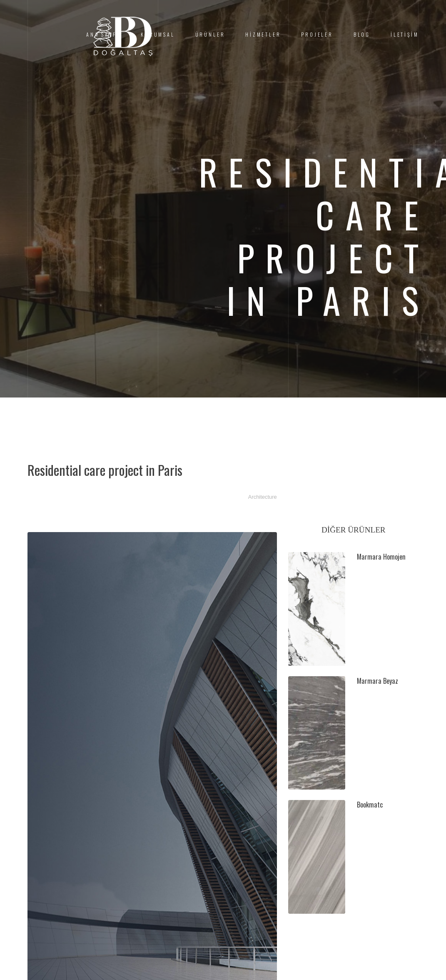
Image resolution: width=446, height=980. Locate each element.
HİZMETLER (263, 34)
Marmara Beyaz (377, 681)
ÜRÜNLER (210, 34)
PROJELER (317, 34)
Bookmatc (370, 805)
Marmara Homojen (381, 557)
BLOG (362, 34)
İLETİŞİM (405, 34)
